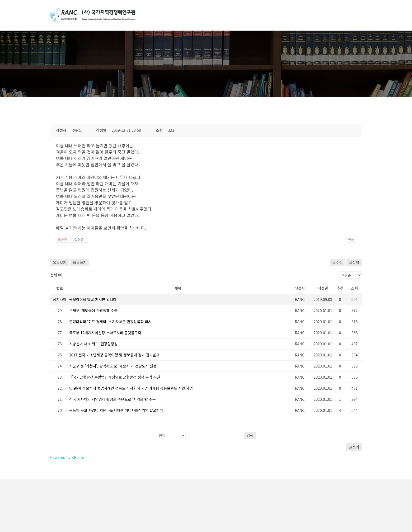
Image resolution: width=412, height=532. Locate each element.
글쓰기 (354, 447)
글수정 (337, 262)
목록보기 (60, 262)
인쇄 (351, 240)
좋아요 (64, 240)
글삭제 (354, 262)
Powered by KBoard (67, 457)
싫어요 (80, 240)
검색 (250, 435)
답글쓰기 (80, 262)
